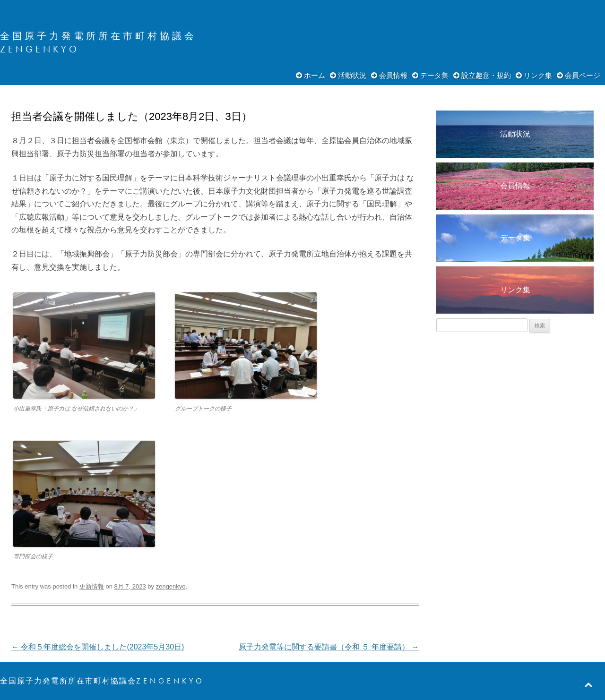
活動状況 (352, 75)
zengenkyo (171, 586)
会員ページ (583, 75)
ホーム (315, 75)
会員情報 (393, 75)
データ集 (434, 75)
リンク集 (538, 75)
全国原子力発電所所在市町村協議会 (98, 36)
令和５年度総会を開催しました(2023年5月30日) (98, 647)
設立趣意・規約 (486, 75)
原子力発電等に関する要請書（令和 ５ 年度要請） (329, 647)
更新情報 (92, 586)
